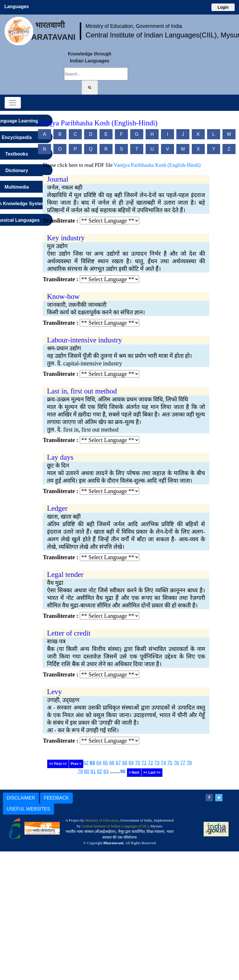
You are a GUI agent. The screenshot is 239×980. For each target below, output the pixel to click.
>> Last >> (152, 773)
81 (93, 771)
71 (144, 763)
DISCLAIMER (21, 798)
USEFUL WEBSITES (28, 809)
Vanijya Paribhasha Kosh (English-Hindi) (157, 165)
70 (137, 763)
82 (99, 771)
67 (118, 763)
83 (106, 771)
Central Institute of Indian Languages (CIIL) (115, 826)
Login (223, 7)
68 (125, 763)
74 (163, 763)
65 (105, 763)
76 (176, 763)
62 (86, 763)
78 (189, 763)
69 (131, 763)
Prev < (76, 764)
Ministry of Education (102, 820)
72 (151, 763)
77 (183, 763)
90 (123, 771)
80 (87, 771)
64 (99, 763)
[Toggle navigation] (13, 103)
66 (112, 763)
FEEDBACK (56, 798)
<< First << (58, 764)
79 (80, 771)
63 (93, 763)
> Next (134, 773)
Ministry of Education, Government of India (134, 26)
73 (157, 763)
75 (170, 763)
